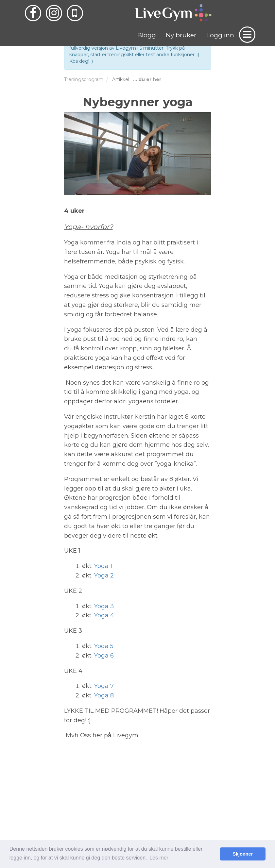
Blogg (147, 35)
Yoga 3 (104, 606)
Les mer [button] (159, 858)
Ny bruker (181, 35)
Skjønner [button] (243, 854)
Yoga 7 (104, 686)
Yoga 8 (104, 695)
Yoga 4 (104, 615)
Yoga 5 (104, 646)
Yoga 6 (104, 656)
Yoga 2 (104, 576)
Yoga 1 (103, 566)
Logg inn (220, 35)
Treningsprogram (84, 79)
